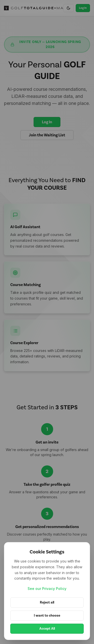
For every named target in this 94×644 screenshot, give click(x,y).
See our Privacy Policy (47, 589)
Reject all (47, 602)
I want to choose (47, 615)
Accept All (47, 629)
